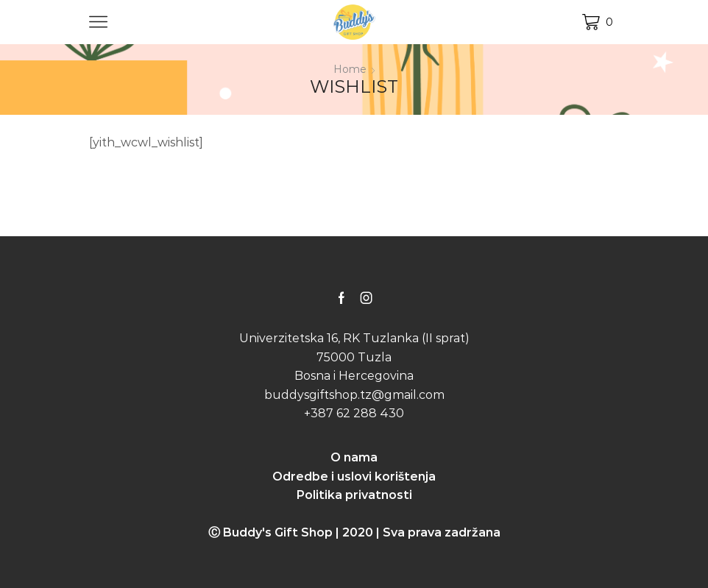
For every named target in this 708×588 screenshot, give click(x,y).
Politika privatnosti (354, 495)
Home (350, 69)
